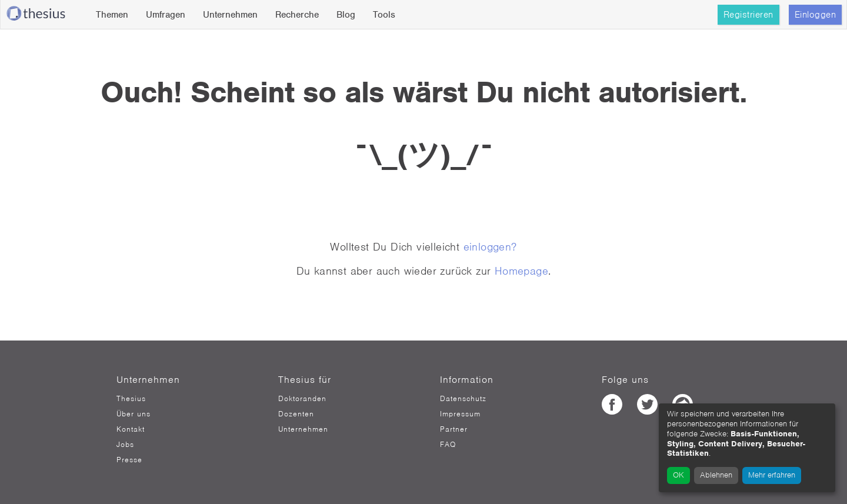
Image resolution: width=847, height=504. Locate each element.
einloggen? (490, 247)
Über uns (134, 414)
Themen (112, 15)
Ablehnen (716, 475)
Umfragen (166, 15)
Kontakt (131, 429)
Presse (129, 460)
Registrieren (748, 15)
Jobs (125, 445)
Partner (454, 429)
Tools (384, 15)
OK (678, 475)
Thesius (131, 399)
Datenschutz (463, 399)
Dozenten (296, 414)
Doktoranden (302, 399)
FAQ (448, 445)
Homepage (521, 271)
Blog (346, 15)
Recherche (297, 15)
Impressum (460, 414)
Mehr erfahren (772, 475)
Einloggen (816, 15)
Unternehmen (230, 15)
